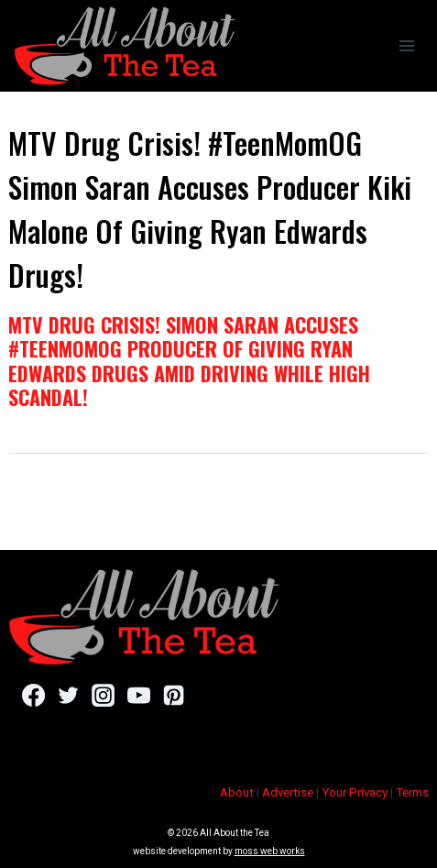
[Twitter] (68, 695)
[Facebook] (33, 695)
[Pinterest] (174, 695)
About (237, 792)
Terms (412, 792)
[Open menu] (406, 45)
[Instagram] (103, 695)
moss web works (270, 851)
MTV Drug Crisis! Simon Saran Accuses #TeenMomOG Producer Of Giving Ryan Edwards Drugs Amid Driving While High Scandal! (189, 361)
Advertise (288, 792)
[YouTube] (139, 695)
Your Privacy (355, 792)
